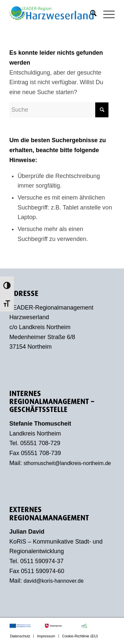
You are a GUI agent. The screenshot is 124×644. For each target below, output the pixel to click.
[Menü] (106, 13)
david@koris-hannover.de (54, 581)
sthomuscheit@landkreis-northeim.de (67, 463)
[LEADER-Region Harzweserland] (51, 13)
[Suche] (90, 13)
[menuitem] (90, 13)
